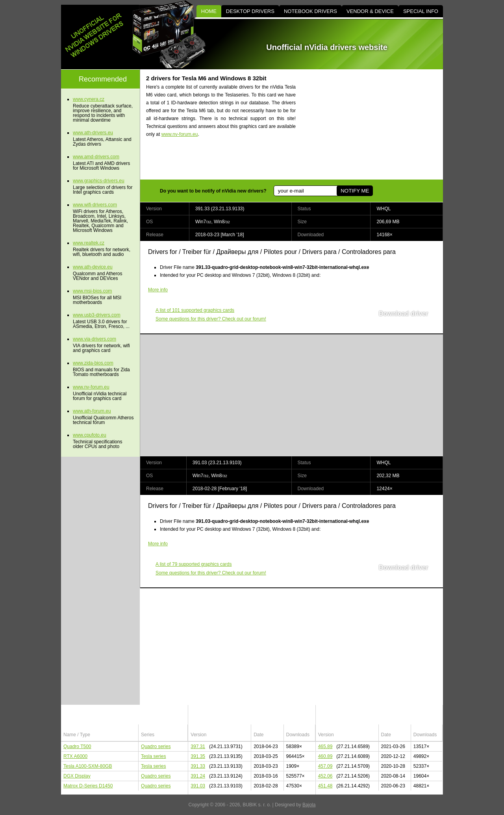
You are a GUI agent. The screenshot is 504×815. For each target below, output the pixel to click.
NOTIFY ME (355, 191)
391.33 (198, 766)
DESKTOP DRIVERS (250, 11)
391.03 (198, 786)
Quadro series (156, 746)
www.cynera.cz (89, 99)
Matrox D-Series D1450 (88, 786)
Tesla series (153, 756)
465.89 (325, 746)
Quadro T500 (77, 746)
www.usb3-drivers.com (97, 315)
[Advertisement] (376, 124)
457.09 (325, 766)
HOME (209, 11)
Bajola (309, 805)
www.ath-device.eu (93, 267)
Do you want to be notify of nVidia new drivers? (213, 191)
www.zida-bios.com (93, 363)
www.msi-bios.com (92, 291)
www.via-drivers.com (94, 339)
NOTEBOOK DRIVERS (310, 11)
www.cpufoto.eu (90, 435)
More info (158, 290)
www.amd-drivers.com (96, 157)
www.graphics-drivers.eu (99, 181)
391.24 (198, 776)
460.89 (325, 756)
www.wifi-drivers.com (95, 205)
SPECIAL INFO (421, 11)
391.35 (198, 756)
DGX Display (77, 776)
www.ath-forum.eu (92, 411)
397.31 (198, 746)
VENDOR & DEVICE (370, 11)
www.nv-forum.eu (180, 134)
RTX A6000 (75, 756)
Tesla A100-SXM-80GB (88, 766)
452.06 (325, 776)
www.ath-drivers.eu (93, 133)
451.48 (325, 786)
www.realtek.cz (89, 243)
